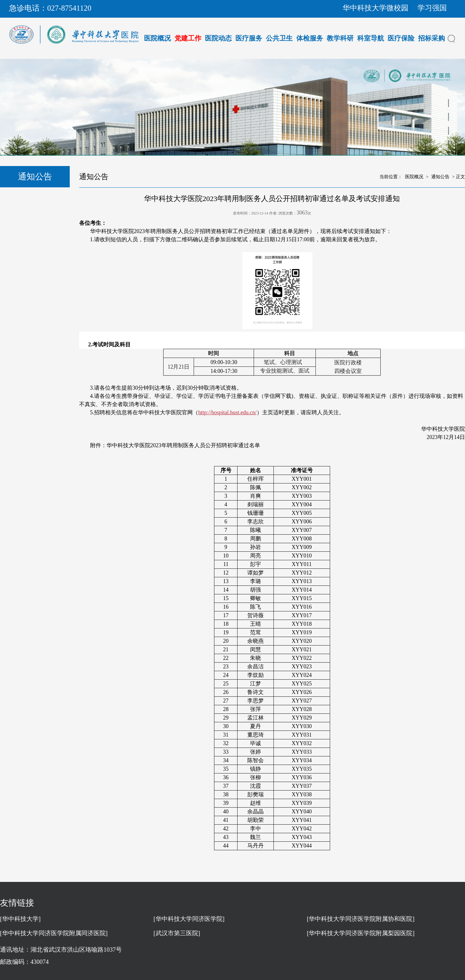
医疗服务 (249, 38)
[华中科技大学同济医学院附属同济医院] (54, 933)
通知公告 (440, 177)
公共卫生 (279, 38)
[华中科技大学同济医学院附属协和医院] (361, 919)
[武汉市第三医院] (177, 933)
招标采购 (432, 38)
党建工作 (188, 38)
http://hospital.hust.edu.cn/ (227, 412)
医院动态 (218, 38)
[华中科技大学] (20, 919)
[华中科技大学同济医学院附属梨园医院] (361, 933)
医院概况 (157, 38)
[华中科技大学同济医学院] (189, 919)
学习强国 (432, 8)
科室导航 (371, 38)
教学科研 (340, 38)
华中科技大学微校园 (375, 8)
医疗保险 (401, 38)
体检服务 (310, 38)
